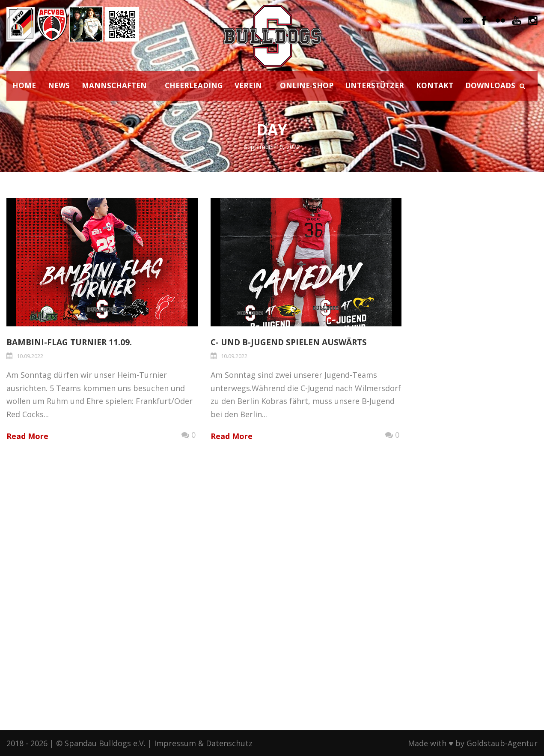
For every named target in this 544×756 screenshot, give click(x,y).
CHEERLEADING (194, 85)
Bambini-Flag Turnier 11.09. (69, 342)
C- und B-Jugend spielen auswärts (289, 342)
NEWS (59, 85)
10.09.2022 (30, 356)
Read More (27, 436)
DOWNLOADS (490, 85)
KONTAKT (435, 85)
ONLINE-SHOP (307, 85)
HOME (24, 85)
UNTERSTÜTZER (375, 85)
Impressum (175, 743)
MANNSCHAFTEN (114, 85)
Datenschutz (229, 743)
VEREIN (248, 85)
